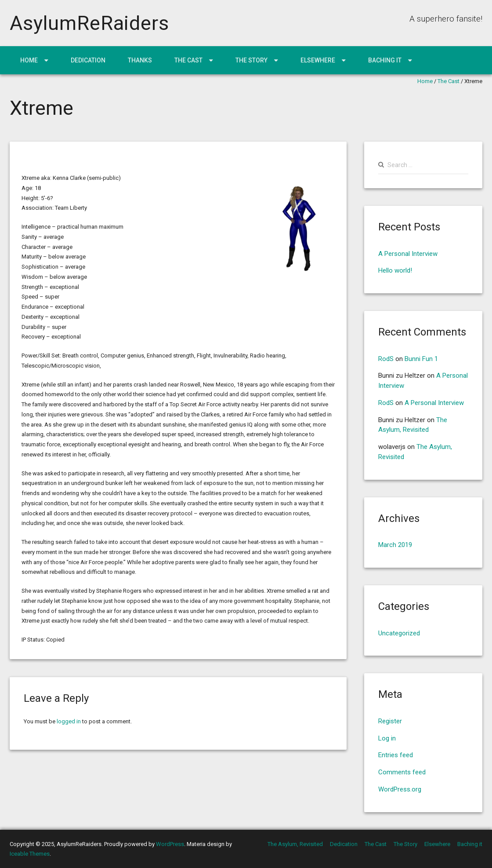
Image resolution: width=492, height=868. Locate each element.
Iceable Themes (30, 854)
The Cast (188, 60)
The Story (251, 60)
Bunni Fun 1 (421, 359)
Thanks (140, 60)
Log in (387, 738)
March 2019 (395, 545)
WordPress (170, 844)
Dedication (88, 60)
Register (390, 721)
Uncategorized (399, 633)
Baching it (385, 60)
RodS (386, 359)
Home (29, 60)
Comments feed (402, 772)
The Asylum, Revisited (295, 844)
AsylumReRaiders (89, 23)
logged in (69, 721)
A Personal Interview (408, 254)
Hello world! (395, 270)
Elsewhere (318, 60)
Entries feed (396, 755)
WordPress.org (400, 789)
